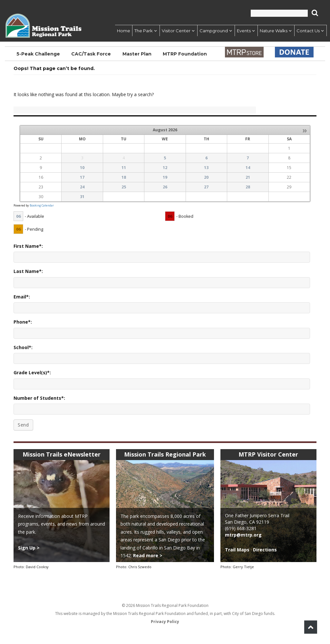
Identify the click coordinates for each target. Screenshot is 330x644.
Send (23, 425)
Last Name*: (28, 271)
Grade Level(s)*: (32, 372)
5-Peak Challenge (38, 54)
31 (82, 197)
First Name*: (28, 246)
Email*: (22, 297)
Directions (265, 550)
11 (124, 168)
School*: (23, 347)
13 (206, 168)
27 (206, 187)
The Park (144, 31)
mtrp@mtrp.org (243, 535)
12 (165, 168)
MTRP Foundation (185, 54)
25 (124, 187)
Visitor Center (176, 31)
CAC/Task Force (91, 54)
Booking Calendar (42, 205)
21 (248, 177)
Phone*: (23, 322)
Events (244, 31)
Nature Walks (274, 31)
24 (82, 187)
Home (124, 31)
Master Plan (137, 54)
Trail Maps (237, 550)
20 (206, 177)
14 (248, 168)
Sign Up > (29, 548)
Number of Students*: (39, 398)
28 (248, 187)
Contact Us (308, 31)
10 (82, 168)
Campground (214, 31)
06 (18, 216)
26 (165, 187)
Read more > (148, 555)
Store (244, 52)
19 (165, 177)
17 (82, 177)
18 (124, 177)
